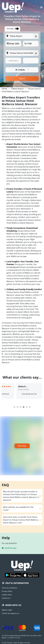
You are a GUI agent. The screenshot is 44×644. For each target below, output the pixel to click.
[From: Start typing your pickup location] (22, 36)
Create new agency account (11, 613)
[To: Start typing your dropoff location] (22, 53)
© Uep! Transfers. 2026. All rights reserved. (16, 643)
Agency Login (7, 610)
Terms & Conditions (10, 588)
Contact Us (6, 598)
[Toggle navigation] (41, 8)
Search (22, 79)
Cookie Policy (7, 595)
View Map (22, 446)
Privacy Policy (7, 591)
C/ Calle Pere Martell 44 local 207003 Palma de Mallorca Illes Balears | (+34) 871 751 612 (22, 637)
